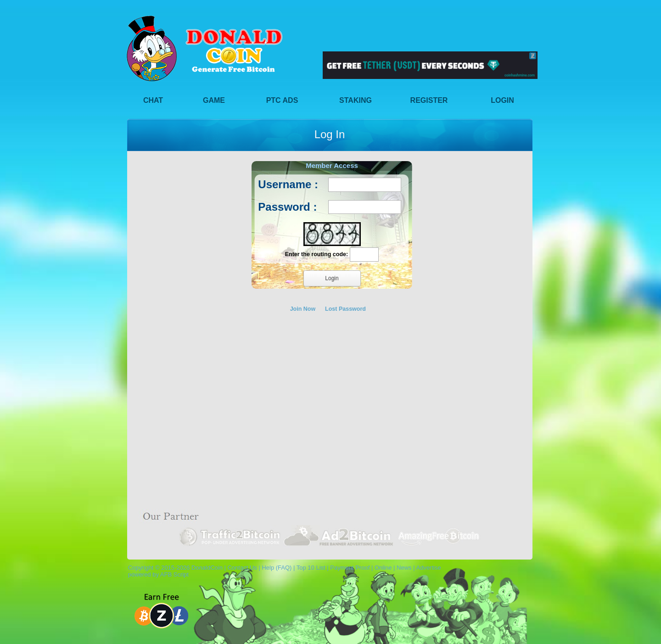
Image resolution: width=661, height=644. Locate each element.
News (404, 568)
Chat (153, 100)
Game (214, 100)
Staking (356, 100)
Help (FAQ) (277, 568)
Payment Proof (350, 568)
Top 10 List (311, 568)
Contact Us (242, 568)
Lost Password (345, 309)
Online (383, 568)
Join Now (303, 309)
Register (429, 100)
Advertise (428, 568)
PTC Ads (282, 100)
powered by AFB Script (157, 574)
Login (502, 100)
